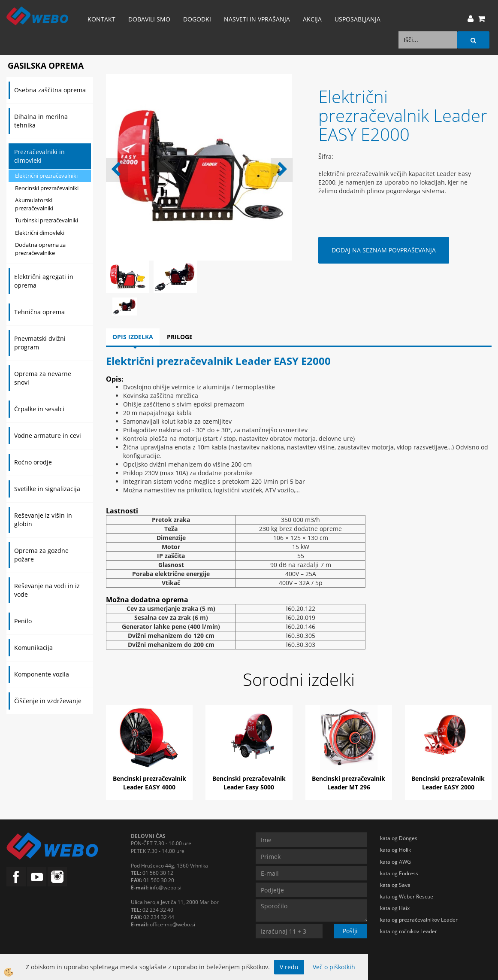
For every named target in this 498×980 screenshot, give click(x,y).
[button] (282, 170)
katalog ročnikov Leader (409, 931)
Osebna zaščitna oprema (50, 90)
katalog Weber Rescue (407, 897)
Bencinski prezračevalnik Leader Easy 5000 (249, 783)
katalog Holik (395, 850)
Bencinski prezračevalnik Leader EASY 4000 (149, 783)
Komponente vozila (42, 674)
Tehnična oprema (39, 312)
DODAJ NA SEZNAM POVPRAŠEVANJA (384, 250)
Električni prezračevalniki (46, 176)
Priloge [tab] (180, 337)
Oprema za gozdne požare (41, 555)
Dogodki (197, 19)
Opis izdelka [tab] (133, 337)
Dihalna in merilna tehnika (41, 121)
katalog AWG (395, 862)
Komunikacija (33, 648)
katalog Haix (395, 908)
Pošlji (350, 931)
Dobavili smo (149, 19)
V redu (289, 967)
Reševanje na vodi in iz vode (47, 590)
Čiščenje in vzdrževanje (48, 701)
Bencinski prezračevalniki (47, 188)
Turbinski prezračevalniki (47, 220)
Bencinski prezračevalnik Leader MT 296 (349, 783)
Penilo (23, 621)
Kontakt (101, 19)
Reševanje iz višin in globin (43, 520)
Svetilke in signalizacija (47, 489)
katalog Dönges (399, 838)
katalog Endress (399, 873)
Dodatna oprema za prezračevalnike (40, 249)
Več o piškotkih (334, 967)
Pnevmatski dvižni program (40, 343)
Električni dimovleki (40, 233)
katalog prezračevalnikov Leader (419, 920)
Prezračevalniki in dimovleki (39, 156)
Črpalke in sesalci (39, 409)
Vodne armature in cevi (48, 435)
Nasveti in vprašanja (257, 19)
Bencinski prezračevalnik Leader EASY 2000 (448, 783)
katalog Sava (395, 885)
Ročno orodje (33, 462)
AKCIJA (312, 19)
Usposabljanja (358, 19)
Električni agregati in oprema (44, 281)
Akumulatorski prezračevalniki (34, 204)
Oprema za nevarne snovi (43, 378)
